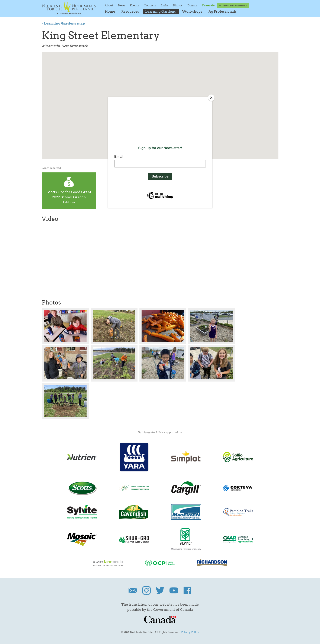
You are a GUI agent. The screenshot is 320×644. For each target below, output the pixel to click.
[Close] (211, 98)
